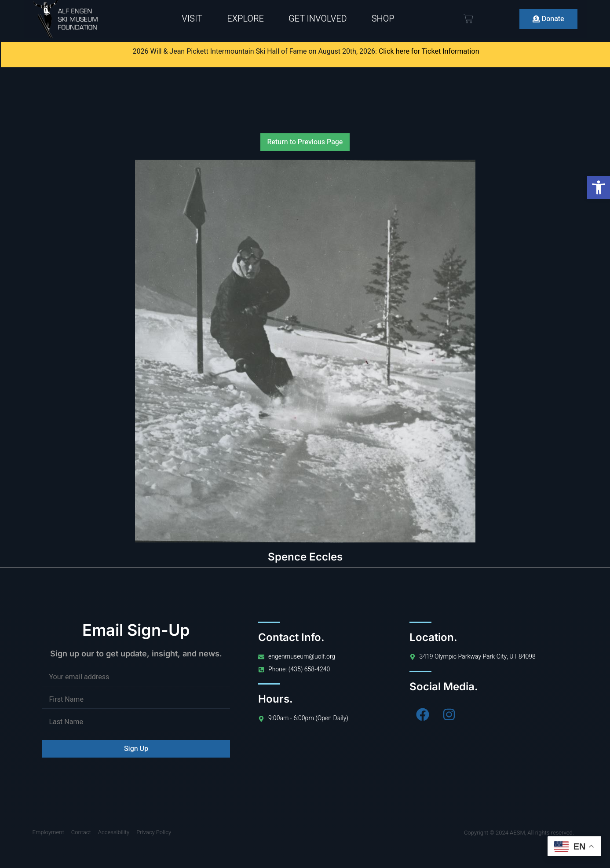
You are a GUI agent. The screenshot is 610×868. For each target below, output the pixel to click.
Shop (383, 19)
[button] (599, 187)
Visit (192, 19)
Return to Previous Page (305, 142)
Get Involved (318, 19)
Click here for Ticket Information (429, 51)
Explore (245, 19)
